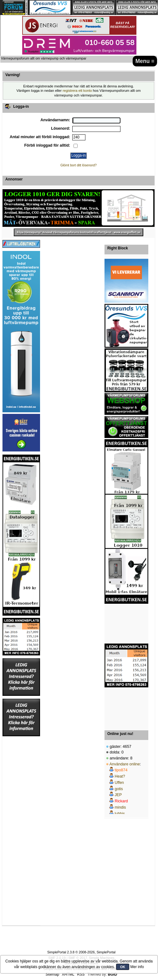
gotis (119, 789)
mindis (120, 807)
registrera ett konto (77, 91)
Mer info (137, 967)
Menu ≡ (145, 61)
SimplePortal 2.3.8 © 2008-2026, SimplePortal (81, 952)
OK (123, 967)
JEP (118, 795)
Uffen (119, 783)
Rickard (121, 801)
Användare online (125, 764)
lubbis (120, 814)
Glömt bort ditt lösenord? (79, 165)
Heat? (120, 776)
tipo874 (121, 770)
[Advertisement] (126, 624)
